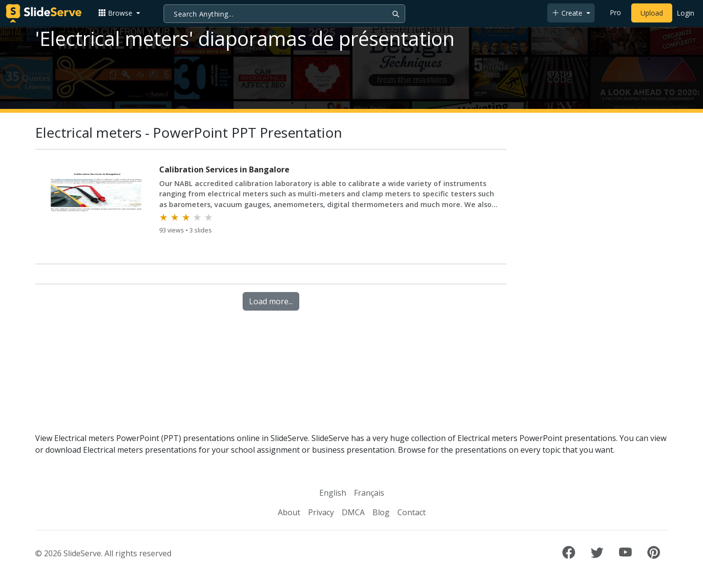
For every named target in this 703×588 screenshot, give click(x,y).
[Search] (284, 14)
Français (369, 493)
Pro (615, 12)
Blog (381, 512)
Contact (412, 512)
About (289, 512)
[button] (119, 13)
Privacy (321, 512)
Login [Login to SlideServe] (685, 13)
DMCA (353, 512)
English (333, 493)
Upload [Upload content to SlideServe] (652, 13)
